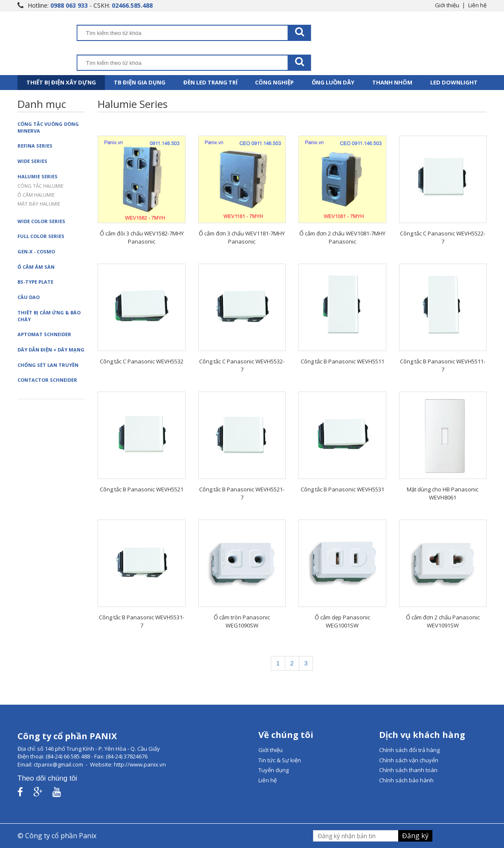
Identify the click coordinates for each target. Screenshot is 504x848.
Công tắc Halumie (41, 186)
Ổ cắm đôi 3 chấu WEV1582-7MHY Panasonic (142, 237)
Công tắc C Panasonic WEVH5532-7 (242, 365)
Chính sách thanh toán (408, 770)
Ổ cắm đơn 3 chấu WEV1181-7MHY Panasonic (242, 237)
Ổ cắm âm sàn (36, 267)
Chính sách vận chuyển (409, 760)
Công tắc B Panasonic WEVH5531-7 (142, 621)
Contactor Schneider (47, 380)
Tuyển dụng (274, 770)
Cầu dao (29, 297)
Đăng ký (415, 836)
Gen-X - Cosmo (36, 251)
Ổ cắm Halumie (36, 195)
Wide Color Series (41, 221)
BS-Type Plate (35, 282)
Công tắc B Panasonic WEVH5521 (142, 489)
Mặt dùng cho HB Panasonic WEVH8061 (443, 493)
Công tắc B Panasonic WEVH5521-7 (242, 493)
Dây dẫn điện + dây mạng (51, 350)
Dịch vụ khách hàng (422, 735)
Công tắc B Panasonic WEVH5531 (342, 489)
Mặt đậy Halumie (39, 204)
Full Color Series (41, 236)
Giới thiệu (447, 5)
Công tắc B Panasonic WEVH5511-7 (443, 365)
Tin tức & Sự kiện (280, 760)
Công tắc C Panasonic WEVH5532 (142, 361)
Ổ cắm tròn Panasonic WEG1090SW (242, 621)
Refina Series (35, 146)
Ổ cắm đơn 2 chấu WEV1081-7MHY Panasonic (342, 237)
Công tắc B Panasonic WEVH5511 (342, 361)
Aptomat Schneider (44, 334)
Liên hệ (477, 5)
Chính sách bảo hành (406, 780)
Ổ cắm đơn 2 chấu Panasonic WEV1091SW (443, 621)
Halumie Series (38, 176)
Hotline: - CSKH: (90, 5)
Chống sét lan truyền (48, 365)
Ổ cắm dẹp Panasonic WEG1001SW (342, 621)
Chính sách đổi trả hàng (409, 750)
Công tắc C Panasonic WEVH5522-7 (443, 237)
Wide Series (32, 161)
